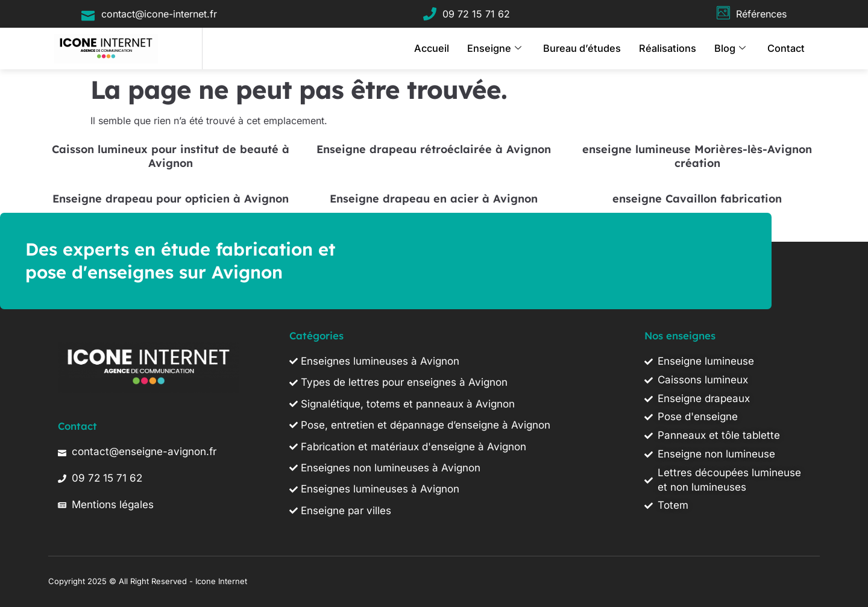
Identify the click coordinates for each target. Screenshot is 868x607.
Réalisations (675, 48)
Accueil (453, 48)
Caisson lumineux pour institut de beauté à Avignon (171, 156)
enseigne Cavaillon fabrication (697, 199)
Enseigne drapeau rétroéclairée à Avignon (434, 149)
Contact (788, 48)
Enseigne (513, 48)
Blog (734, 48)
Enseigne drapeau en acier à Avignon (434, 199)
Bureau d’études (595, 48)
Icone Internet (221, 581)
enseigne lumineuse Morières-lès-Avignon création (697, 156)
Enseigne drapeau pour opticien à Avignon (171, 199)
